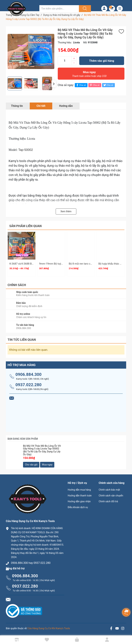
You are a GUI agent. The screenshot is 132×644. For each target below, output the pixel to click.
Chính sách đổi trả (108, 501)
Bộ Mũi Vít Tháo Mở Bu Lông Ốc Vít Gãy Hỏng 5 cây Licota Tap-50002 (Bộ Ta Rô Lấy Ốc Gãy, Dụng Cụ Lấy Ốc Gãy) (42, 450)
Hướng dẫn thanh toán (80, 496)
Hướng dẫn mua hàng (79, 490)
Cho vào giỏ (31, 465)
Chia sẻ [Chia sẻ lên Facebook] (81, 85)
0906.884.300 (29, 374)
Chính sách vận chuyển (111, 496)
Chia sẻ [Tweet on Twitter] (108, 85)
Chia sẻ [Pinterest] (94, 85)
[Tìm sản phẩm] (59, 9)
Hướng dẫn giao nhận (79, 501)
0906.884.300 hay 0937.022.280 (31, 563)
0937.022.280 (29, 385)
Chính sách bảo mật (109, 490)
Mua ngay (89, 75)
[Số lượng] (65, 61)
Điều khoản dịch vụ (78, 507)
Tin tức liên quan (22, 340)
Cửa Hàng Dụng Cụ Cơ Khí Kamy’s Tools (49, 628)
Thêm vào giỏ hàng (102, 61)
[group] (31, 51)
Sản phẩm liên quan (25, 226)
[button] (54, 84)
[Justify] (84, 9)
